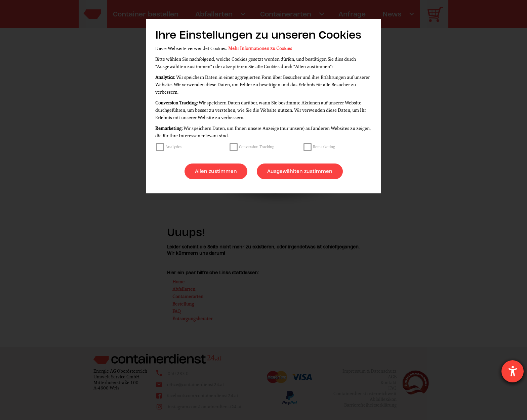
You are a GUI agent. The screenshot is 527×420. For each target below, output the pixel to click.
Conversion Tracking (257, 147)
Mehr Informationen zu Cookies (260, 49)
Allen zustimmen (216, 171)
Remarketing (324, 147)
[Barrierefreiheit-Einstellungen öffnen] (513, 371)
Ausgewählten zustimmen (300, 171)
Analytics (173, 147)
